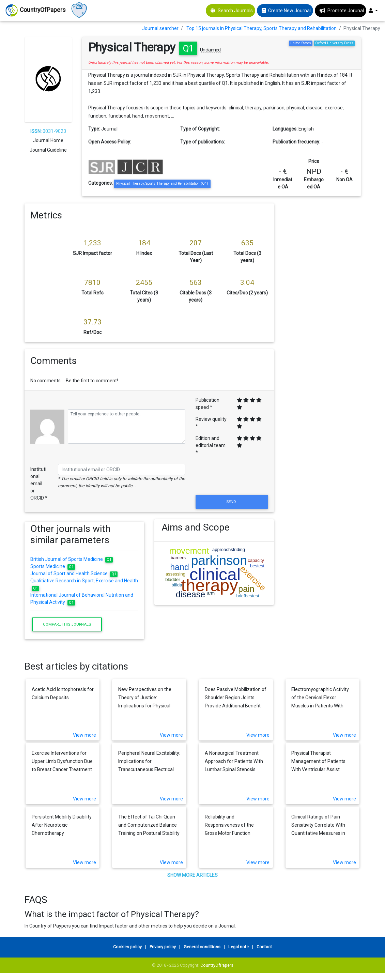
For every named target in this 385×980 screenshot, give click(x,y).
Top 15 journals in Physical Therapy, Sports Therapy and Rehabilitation (261, 28)
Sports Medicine (53, 566)
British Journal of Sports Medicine (72, 559)
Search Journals (235, 11)
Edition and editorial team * (211, 445)
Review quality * (211, 423)
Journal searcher (160, 28)
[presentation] (232, 477)
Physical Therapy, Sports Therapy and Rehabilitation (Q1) (162, 183)
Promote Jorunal (346, 11)
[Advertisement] (322, 306)
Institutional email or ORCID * (39, 484)
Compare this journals (67, 624)
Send (232, 502)
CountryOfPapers (217, 965)
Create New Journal (289, 11)
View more (84, 735)
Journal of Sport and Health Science (74, 573)
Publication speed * (207, 404)
